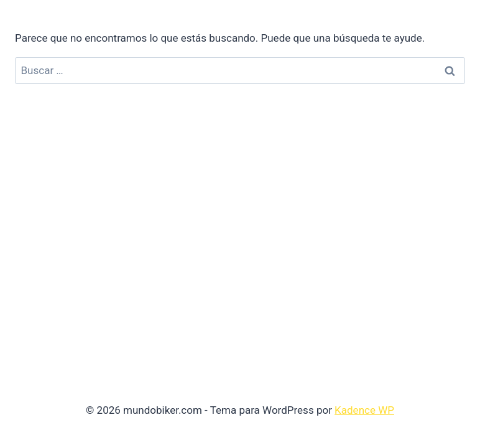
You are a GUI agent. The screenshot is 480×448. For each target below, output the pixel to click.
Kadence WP (364, 410)
